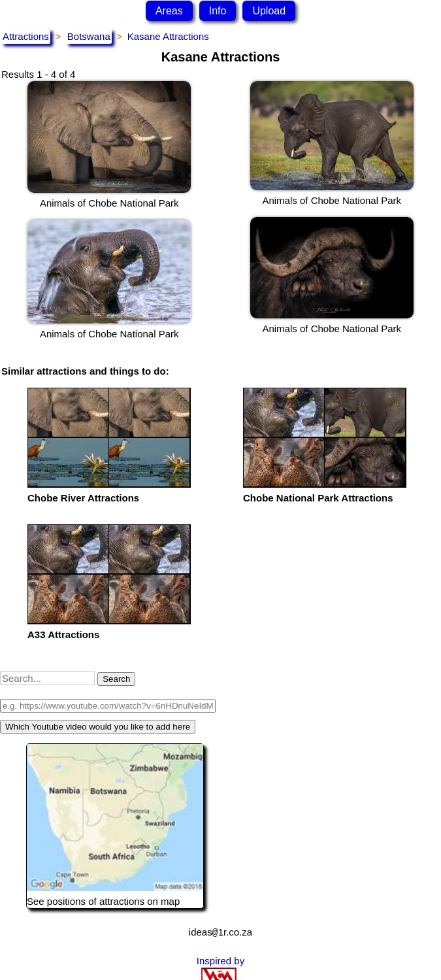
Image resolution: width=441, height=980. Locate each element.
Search (116, 679)
